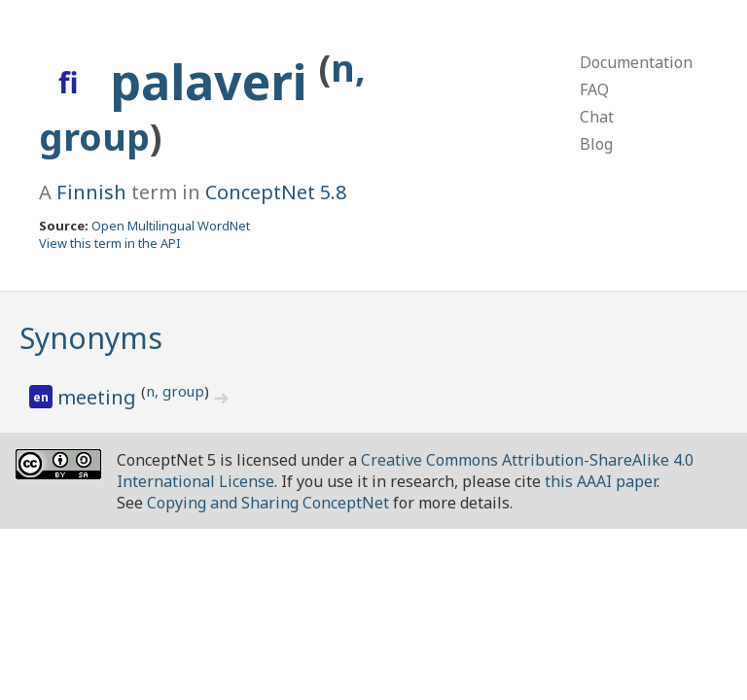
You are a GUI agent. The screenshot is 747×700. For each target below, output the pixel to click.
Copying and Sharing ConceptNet (268, 503)
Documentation (636, 62)
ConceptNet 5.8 (276, 192)
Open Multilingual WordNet (171, 226)
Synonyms (91, 338)
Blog (596, 144)
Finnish (91, 192)
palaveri (214, 82)
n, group (175, 391)
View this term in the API (110, 243)
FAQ (594, 89)
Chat (597, 117)
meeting (99, 397)
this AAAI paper (601, 481)
